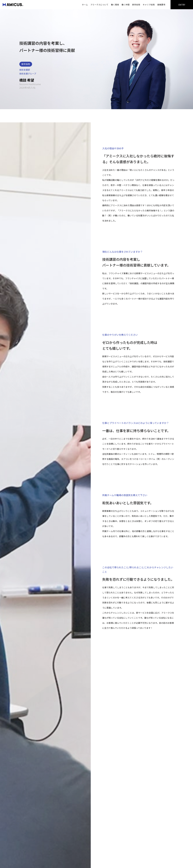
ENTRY (182, 5)
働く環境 (115, 5)
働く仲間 (126, 5)
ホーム (85, 5)
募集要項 (161, 5)
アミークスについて (99, 5)
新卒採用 (136, 5)
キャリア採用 (149, 5)
